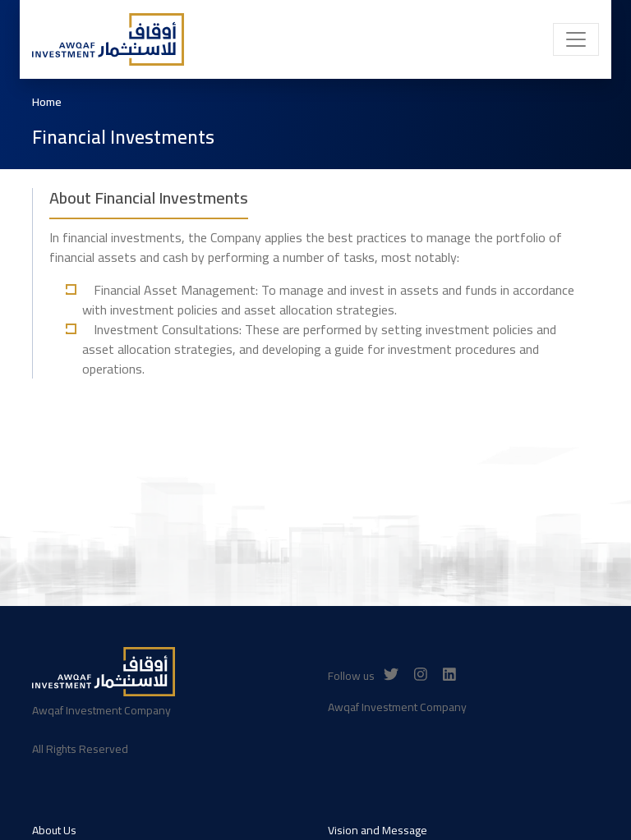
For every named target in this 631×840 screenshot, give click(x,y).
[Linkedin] (449, 675)
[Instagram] (421, 675)
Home (47, 102)
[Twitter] (391, 675)
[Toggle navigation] (576, 39)
